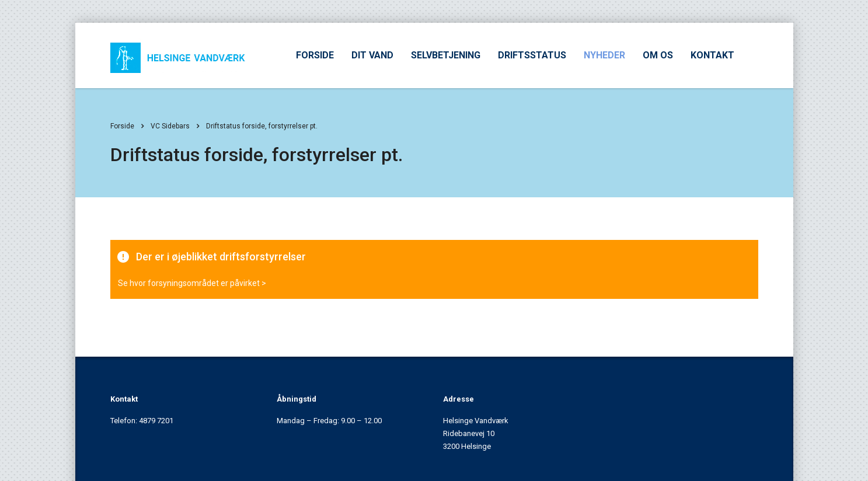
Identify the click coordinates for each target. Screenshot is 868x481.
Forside (122, 126)
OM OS (658, 55)
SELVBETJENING (446, 55)
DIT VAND (372, 55)
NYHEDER (604, 55)
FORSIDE (315, 55)
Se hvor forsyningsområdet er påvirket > (192, 283)
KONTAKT (712, 55)
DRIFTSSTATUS (532, 55)
